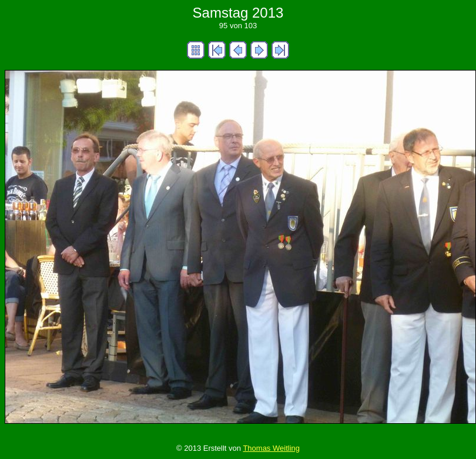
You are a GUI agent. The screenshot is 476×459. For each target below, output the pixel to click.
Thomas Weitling (271, 448)
